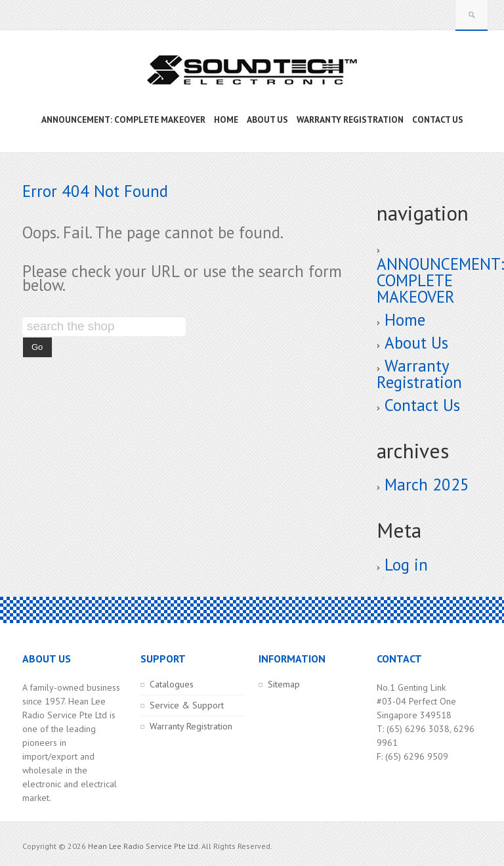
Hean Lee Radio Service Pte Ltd (143, 846)
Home (405, 320)
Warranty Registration (419, 374)
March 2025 (427, 485)
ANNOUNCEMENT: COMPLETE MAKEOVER (440, 280)
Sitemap (284, 684)
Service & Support (187, 705)
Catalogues (172, 684)
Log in (406, 565)
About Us (416, 343)
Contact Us (422, 405)
